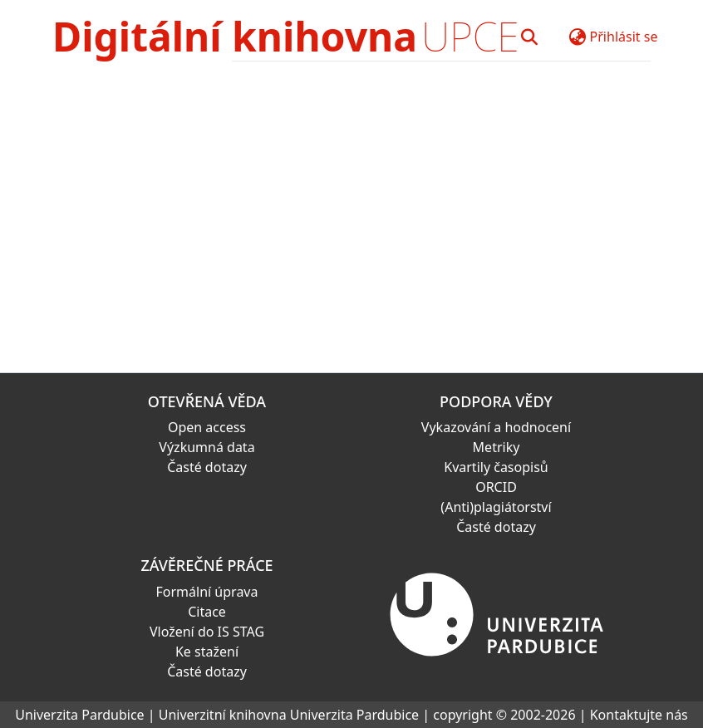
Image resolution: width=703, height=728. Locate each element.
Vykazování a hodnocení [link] (496, 427)
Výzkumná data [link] (206, 447)
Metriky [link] (497, 447)
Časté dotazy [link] (207, 467)
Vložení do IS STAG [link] (207, 632)
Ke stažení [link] (207, 652)
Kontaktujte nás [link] (639, 715)
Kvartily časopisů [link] (496, 467)
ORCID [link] (496, 487)
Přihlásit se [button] (624, 37)
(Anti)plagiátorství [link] (496, 507)
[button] (530, 37)
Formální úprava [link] (207, 592)
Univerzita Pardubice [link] (79, 715)
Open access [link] (207, 427)
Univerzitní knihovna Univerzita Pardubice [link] (289, 715)
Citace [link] (207, 612)
